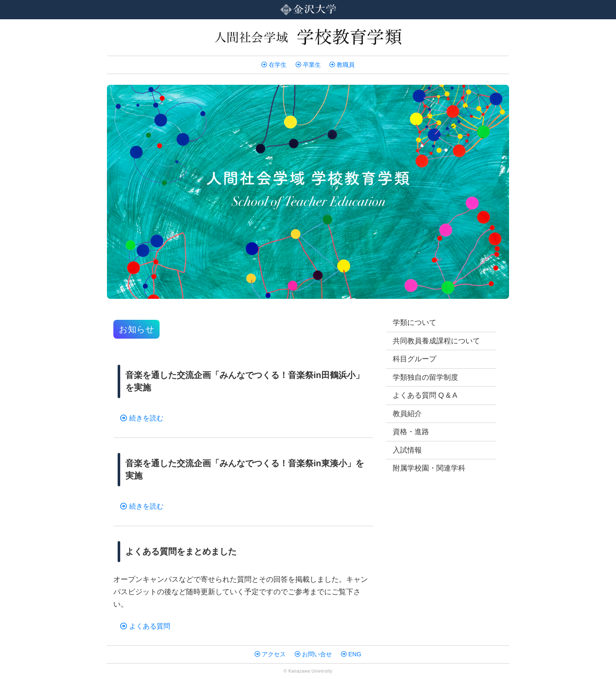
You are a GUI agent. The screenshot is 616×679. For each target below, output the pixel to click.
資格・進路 (411, 432)
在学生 (274, 65)
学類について (415, 323)
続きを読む (142, 418)
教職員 (342, 65)
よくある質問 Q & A (425, 395)
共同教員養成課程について (436, 341)
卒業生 (308, 65)
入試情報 (407, 450)
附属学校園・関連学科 (429, 468)
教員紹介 (407, 414)
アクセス (270, 654)
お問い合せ (313, 654)
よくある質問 (145, 626)
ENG (351, 654)
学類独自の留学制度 (425, 377)
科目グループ (415, 359)
